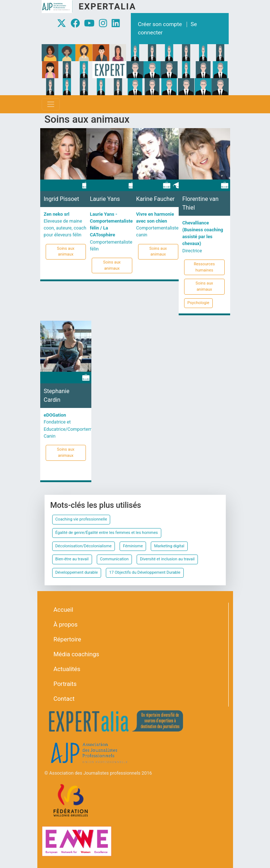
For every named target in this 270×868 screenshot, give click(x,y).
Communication (114, 559)
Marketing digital (169, 546)
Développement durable (77, 572)
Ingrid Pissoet (62, 199)
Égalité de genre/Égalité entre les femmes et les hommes (107, 533)
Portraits (65, 684)
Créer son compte (160, 24)
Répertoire (67, 639)
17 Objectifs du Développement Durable (145, 572)
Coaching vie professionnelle (81, 519)
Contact (64, 699)
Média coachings (76, 654)
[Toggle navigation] (51, 104)
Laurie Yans (105, 199)
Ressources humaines (204, 267)
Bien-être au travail (72, 559)
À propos (66, 625)
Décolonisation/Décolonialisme (84, 546)
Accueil (63, 610)
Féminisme (133, 546)
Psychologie (198, 303)
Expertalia (107, 7)
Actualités (67, 669)
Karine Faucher (156, 199)
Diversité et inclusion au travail (167, 559)
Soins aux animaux (66, 252)
